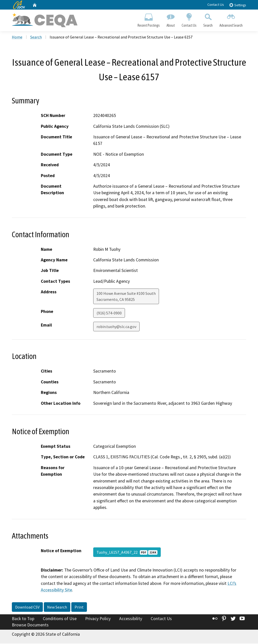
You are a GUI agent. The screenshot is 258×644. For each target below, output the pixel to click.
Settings (237, 5)
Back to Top (23, 619)
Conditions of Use (60, 619)
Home (17, 37)
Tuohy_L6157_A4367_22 (127, 552)
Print (79, 607)
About (171, 19)
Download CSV (27, 607)
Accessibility (131, 619)
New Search (57, 607)
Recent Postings (149, 19)
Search (208, 19)
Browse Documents (30, 625)
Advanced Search (231, 19)
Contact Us (216, 5)
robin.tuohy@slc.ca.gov (116, 327)
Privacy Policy (98, 619)
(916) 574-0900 (109, 313)
